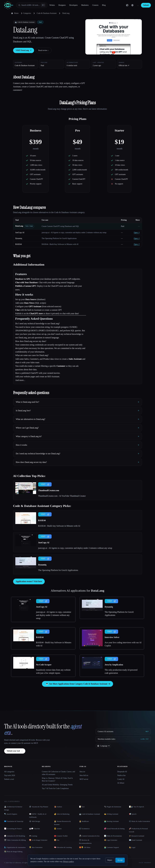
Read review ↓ (44, 50)
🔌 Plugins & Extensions (113, 807)
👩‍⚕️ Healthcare (84, 821)
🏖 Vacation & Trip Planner (39, 807)
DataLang (19, 226)
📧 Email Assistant (136, 840)
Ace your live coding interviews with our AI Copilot (123, 644)
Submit (146, 5)
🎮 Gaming (33, 836)
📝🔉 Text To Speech (136, 807)
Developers (74, 5)
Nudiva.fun (121, 775)
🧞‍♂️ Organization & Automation (15, 847)
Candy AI (121, 779)
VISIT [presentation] (45, 484)
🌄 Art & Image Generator (38, 840)
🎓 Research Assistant (137, 836)
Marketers (85, 5)
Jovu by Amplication (114, 665)
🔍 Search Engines (11, 814)
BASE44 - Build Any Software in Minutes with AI (59, 526)
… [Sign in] (138, 5)
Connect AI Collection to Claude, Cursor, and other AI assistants (58, 773)
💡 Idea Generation (36, 847)
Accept (120, 860)
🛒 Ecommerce (84, 829)
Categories (26, 13)
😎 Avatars (58, 829)
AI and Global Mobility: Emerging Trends (57, 785)
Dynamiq (19, 238)
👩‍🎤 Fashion (58, 807)
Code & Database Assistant (47, 13)
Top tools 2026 (10, 775)
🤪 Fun (57, 840)
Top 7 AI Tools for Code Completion (55, 788)
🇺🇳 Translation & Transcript (14, 821)
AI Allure (121, 783)
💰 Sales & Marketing (62, 814)
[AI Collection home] (9, 5)
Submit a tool (9, 779)
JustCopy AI (20, 233)
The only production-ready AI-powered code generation (121, 671)
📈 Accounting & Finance (13, 829)
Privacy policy (68, 862)
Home (15, 13)
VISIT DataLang (24, 50)
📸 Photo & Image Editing (13, 852)
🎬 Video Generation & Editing (15, 840)
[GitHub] (127, 5)
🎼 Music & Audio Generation (139, 821)
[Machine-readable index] (123, 739)
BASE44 (19, 244)
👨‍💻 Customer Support (111, 847)
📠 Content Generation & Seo (89, 836)
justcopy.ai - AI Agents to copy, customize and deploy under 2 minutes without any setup (75, 548)
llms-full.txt (84, 775)
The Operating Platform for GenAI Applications (58, 570)
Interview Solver (112, 637)
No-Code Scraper (44, 665)
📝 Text (82, 807)
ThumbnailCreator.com (49, 490)
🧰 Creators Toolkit (61, 836)
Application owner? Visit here (29, 581)
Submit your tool (15, 751)
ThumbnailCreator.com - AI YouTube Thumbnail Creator (62, 496)
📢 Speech (133, 814)
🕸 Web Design (35, 821)
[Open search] (32, 5)
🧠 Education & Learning (63, 847)
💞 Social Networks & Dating (114, 829)
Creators (95, 5)
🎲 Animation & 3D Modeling (15, 836)
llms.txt (82, 772)
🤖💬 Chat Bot (34, 829)
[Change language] (132, 5)
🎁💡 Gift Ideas (85, 847)
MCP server (84, 779)
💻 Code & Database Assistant (90, 814)
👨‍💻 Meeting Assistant (111, 821)
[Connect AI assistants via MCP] (123, 732)
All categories (9, 772)
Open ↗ (137, 233)
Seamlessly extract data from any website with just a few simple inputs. (53, 671)
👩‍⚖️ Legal (132, 847)
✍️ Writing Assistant (111, 814)
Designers (62, 5)
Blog (104, 5)
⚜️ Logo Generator (111, 840)
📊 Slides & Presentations (113, 836)
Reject (110, 860)
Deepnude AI (122, 772)
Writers (52, 5)
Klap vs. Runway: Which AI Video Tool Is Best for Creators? (57, 780)
